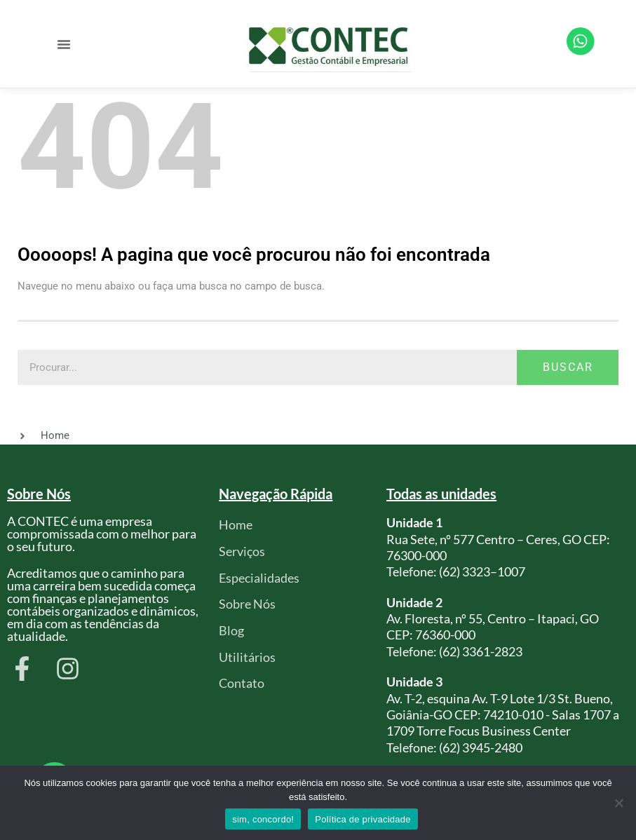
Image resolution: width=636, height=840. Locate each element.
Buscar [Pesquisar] (568, 367)
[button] (64, 44)
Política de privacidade (363, 819)
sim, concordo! (263, 819)
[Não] (618, 803)
